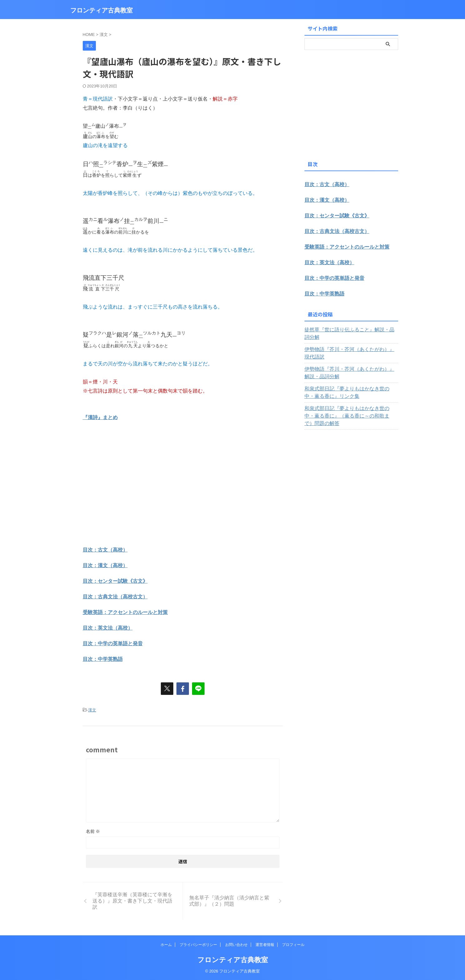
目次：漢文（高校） (105, 565)
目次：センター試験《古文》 (115, 581)
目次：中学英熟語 (103, 659)
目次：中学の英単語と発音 (113, 643)
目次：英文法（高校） (108, 628)
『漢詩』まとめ (100, 417)
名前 (93, 831)
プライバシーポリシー (198, 945)
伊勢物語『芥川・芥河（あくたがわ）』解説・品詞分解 (350, 365)
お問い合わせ (236, 945)
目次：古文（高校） (105, 550)
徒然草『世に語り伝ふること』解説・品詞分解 (350, 330)
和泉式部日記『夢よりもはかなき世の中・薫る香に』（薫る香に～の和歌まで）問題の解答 (350, 405)
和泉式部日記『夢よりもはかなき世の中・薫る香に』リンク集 (350, 385)
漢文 (92, 710)
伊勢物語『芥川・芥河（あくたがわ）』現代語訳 (350, 346)
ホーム (166, 945)
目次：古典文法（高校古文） (115, 597)
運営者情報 (265, 945)
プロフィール (293, 945)
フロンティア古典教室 (101, 10)
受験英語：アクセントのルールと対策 (125, 612)
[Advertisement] (135, 492)
